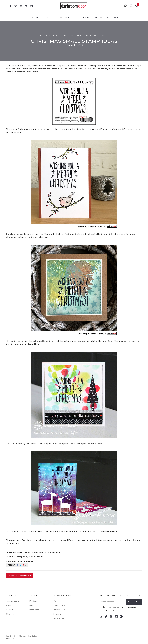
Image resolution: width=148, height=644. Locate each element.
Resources (34, 610)
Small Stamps (76, 66)
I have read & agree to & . (120, 609)
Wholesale (65, 18)
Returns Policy (59, 610)
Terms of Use (58, 618)
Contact (113, 18)
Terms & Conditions (130, 607)
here (46, 237)
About (99, 18)
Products (36, 18)
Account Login (12, 601)
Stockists (83, 18)
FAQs (55, 601)
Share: (17, 565)
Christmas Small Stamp (27, 72)
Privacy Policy (59, 605)
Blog (50, 18)
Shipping (57, 614)
